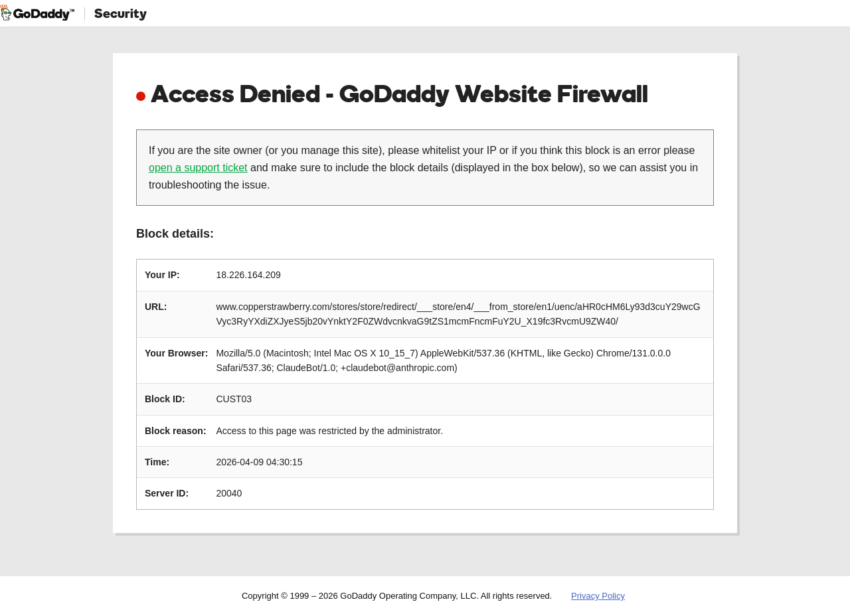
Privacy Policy (598, 596)
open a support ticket (198, 168)
